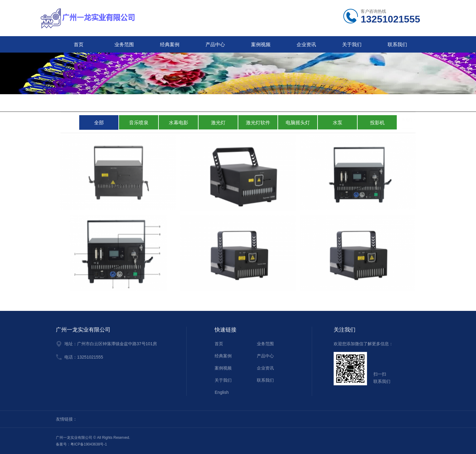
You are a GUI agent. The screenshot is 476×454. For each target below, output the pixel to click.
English (222, 392)
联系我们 (397, 45)
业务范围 (124, 45)
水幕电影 (178, 123)
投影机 (377, 123)
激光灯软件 (258, 123)
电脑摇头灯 (298, 123)
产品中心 (215, 45)
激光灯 (407, 104)
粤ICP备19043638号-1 (89, 444)
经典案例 (170, 45)
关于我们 (352, 45)
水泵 (338, 123)
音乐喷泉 (139, 123)
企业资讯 (306, 45)
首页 (79, 45)
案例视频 (261, 45)
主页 (394, 104)
